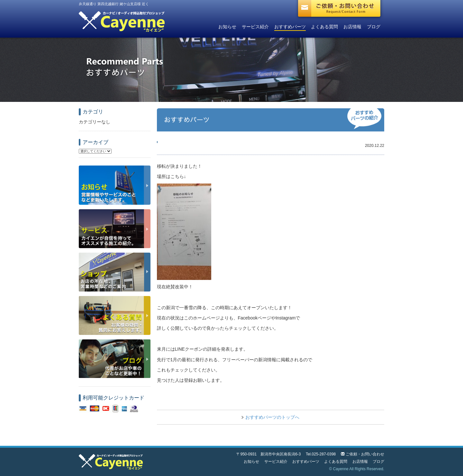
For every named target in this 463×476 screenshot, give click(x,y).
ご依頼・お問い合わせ (365, 454)
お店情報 (352, 27)
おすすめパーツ (290, 27)
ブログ (374, 27)
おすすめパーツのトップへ (272, 417)
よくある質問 (324, 27)
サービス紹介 (255, 27)
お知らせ (227, 27)
